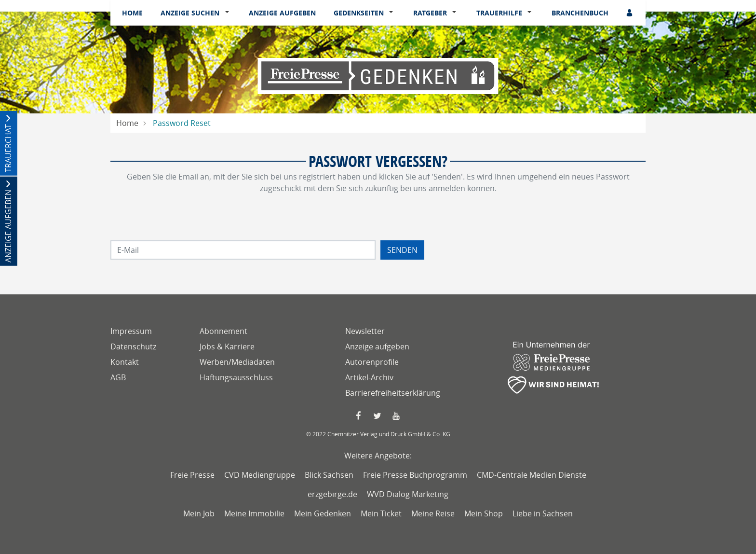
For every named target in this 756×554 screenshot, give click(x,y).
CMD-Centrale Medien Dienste (532, 475)
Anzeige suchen (190, 13)
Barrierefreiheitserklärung (393, 393)
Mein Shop (484, 513)
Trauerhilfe (499, 13)
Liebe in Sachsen (543, 513)
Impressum (131, 331)
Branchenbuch (580, 13)
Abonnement (223, 331)
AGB (118, 377)
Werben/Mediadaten (237, 362)
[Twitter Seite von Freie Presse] (378, 416)
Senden (402, 250)
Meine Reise (433, 513)
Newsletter (365, 331)
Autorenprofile (372, 362)
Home (132, 13)
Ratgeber (430, 13)
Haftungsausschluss (236, 377)
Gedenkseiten (359, 13)
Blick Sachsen (329, 475)
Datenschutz (133, 346)
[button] (229, 13)
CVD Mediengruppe (260, 475)
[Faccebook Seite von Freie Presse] (359, 416)
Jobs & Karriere (227, 346)
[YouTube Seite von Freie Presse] (397, 416)
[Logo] (378, 75)
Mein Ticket (381, 513)
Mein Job (199, 513)
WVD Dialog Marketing (408, 494)
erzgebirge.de (332, 494)
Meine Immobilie (254, 513)
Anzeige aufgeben (282, 13)
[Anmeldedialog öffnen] (630, 13)
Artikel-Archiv (369, 377)
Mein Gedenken (323, 513)
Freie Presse (192, 475)
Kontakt (125, 362)
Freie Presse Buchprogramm (415, 475)
